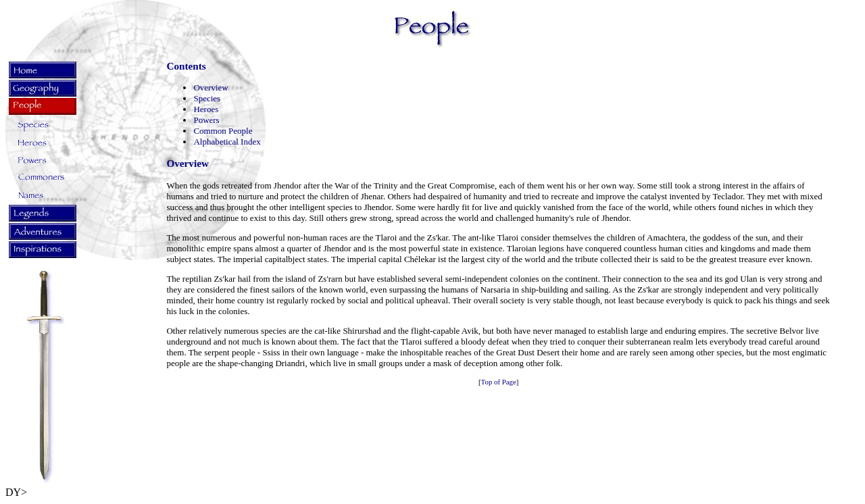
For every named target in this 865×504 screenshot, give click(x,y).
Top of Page (499, 382)
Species (207, 98)
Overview (211, 87)
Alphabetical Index (227, 142)
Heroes (206, 109)
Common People (223, 131)
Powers (206, 120)
